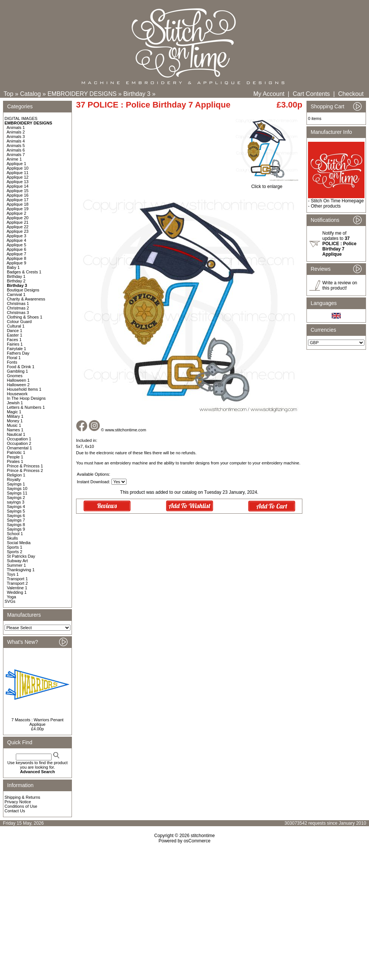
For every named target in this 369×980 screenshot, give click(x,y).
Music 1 (14, 425)
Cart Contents (311, 94)
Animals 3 (16, 137)
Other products (326, 206)
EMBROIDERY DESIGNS (82, 94)
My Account (269, 94)
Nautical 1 (16, 434)
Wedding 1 (17, 592)
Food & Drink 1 (21, 367)
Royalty (14, 479)
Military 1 (15, 416)
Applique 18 (18, 204)
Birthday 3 (137, 94)
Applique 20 (18, 218)
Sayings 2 (16, 498)
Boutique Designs (23, 290)
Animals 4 (16, 141)
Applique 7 (17, 254)
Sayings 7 (16, 520)
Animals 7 (16, 155)
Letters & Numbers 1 (26, 407)
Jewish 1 (15, 403)
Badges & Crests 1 (24, 272)
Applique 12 (18, 177)
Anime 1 (14, 159)
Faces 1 (14, 340)
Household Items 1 (24, 389)
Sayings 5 (16, 511)
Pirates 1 (15, 461)
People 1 (15, 457)
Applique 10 (18, 168)
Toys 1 (13, 574)
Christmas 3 (18, 313)
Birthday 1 (16, 276)
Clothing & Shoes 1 (24, 317)
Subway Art (17, 561)
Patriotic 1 (16, 452)
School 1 (15, 534)
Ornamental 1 (19, 448)
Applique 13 (18, 182)
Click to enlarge (267, 184)
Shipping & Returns (22, 797)
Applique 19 (18, 209)
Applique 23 (18, 231)
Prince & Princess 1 (25, 466)
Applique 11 (18, 173)
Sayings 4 (16, 507)
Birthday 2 (16, 281)
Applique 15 (18, 191)
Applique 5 (17, 245)
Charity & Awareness (26, 299)
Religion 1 (16, 475)
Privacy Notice (18, 802)
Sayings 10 (17, 488)
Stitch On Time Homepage (337, 201)
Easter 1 (14, 335)
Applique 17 (18, 200)
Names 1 (15, 430)
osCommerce (197, 841)
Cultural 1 (16, 326)
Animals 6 (16, 150)
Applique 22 (18, 227)
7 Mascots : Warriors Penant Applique (37, 722)
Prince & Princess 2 (25, 470)
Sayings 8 (16, 525)
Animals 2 (16, 132)
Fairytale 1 (16, 349)
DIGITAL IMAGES (21, 118)
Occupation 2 (19, 443)
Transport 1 (17, 579)
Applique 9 (17, 263)
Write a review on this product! (340, 285)
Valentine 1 (17, 588)
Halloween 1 (18, 380)
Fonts (12, 362)
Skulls (12, 538)
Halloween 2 (18, 385)
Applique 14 (18, 186)
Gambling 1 (17, 371)
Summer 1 (16, 565)
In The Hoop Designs (26, 398)
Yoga (11, 597)
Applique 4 (17, 240)
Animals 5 (16, 146)
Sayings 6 (16, 516)
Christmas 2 (18, 308)
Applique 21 (18, 222)
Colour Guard (19, 322)
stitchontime (203, 836)
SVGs (10, 601)
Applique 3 (17, 236)
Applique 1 (17, 164)
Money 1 (15, 421)
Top (9, 94)
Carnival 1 (16, 294)
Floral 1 (14, 358)
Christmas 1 (18, 303)
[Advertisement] (184, 908)
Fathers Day (18, 353)
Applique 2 (17, 213)
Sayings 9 (16, 529)
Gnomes (15, 376)
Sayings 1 (16, 484)
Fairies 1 (15, 344)
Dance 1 (14, 331)
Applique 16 (18, 195)
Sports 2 (14, 552)
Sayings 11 (17, 493)
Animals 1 (16, 127)
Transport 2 (17, 583)
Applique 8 (17, 258)
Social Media (19, 543)
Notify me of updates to (339, 244)
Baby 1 (13, 267)
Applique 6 (17, 249)
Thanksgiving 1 (21, 570)
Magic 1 (14, 412)
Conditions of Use (21, 806)
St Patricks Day (21, 556)
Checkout (351, 94)
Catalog (30, 94)
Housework (17, 394)
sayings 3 (15, 502)
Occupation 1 (19, 439)
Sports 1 (14, 547)
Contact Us (15, 811)
